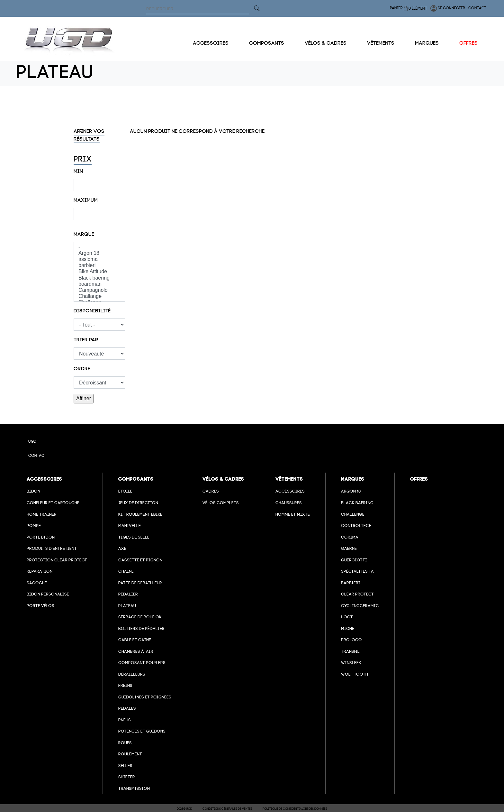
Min (78, 171)
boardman (99, 284)
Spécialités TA (357, 571)
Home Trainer (42, 514)
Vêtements (381, 43)
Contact (477, 8)
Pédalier (128, 594)
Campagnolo (99, 290)
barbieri (99, 266)
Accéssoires (290, 491)
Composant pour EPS (142, 663)
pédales (127, 708)
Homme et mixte (293, 514)
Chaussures (289, 503)
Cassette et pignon (140, 560)
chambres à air (136, 651)
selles (125, 766)
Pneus (125, 720)
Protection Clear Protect (57, 560)
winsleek (351, 663)
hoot (347, 617)
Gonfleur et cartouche (53, 503)
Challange (99, 296)
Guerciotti (354, 560)
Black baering (99, 278)
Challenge (353, 514)
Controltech (356, 526)
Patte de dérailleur (140, 583)
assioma (99, 259)
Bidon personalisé (48, 594)
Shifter (127, 777)
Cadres (211, 491)
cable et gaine (135, 640)
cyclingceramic (360, 606)
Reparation (40, 571)
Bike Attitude (99, 272)
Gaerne (349, 548)
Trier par (86, 340)
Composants (267, 43)
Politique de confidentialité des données (295, 809)
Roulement (130, 754)
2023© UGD (184, 809)
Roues (125, 743)
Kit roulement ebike (140, 514)
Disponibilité (92, 311)
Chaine (126, 571)
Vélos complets (221, 503)
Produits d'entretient (52, 548)
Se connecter (448, 8)
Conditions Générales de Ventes (227, 809)
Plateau (127, 606)
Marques (427, 43)
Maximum (86, 200)
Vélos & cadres (326, 43)
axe (122, 548)
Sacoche (37, 583)
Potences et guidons (142, 731)
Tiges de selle (134, 537)
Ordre (82, 369)
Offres (468, 43)
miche (348, 628)
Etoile (125, 491)
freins (125, 685)
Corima (350, 537)
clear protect (357, 594)
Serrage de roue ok (140, 617)
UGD (32, 441)
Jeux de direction (138, 503)
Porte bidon (41, 537)
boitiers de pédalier (141, 628)
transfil (350, 651)
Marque (84, 234)
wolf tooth (355, 674)
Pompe (34, 526)
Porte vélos (40, 606)
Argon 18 (99, 253)
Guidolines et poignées (145, 697)
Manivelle (130, 526)
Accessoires (211, 43)
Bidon (33, 491)
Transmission (134, 788)
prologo (351, 640)
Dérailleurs (132, 674)
